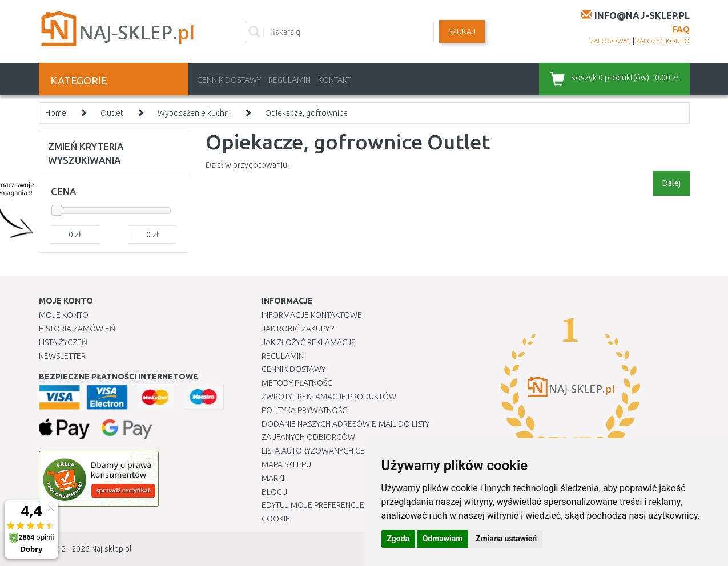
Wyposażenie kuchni (194, 113)
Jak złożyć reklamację (309, 342)
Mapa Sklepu (286, 464)
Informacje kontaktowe (312, 315)
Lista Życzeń (63, 342)
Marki (273, 478)
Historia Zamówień (77, 329)
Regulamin (289, 80)
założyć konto (663, 41)
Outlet (112, 113)
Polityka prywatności (305, 410)
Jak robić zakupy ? (298, 329)
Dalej (671, 183)
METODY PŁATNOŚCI (298, 383)
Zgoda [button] (399, 539)
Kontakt (335, 80)
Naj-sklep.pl (111, 549)
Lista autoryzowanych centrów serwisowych (355, 451)
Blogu (274, 492)
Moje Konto (64, 315)
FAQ (681, 29)
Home (56, 113)
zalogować (611, 41)
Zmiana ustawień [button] (506, 539)
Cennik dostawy (229, 80)
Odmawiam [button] (443, 539)
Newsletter (62, 356)
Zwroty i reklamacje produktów (329, 397)
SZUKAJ (462, 31)
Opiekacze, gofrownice (306, 113)
